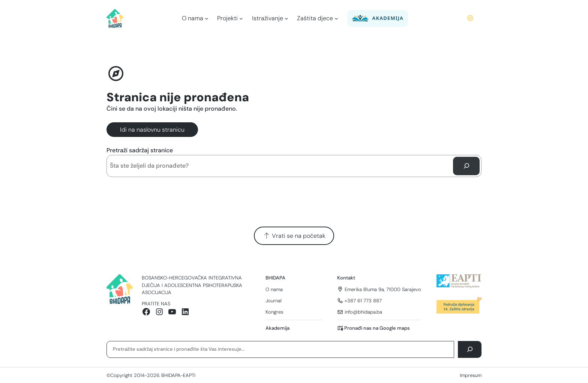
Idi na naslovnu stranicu (152, 130)
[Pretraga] (466, 166)
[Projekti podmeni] (241, 18)
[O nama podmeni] (207, 18)
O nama (274, 289)
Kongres (274, 312)
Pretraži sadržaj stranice (140, 150)
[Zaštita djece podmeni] (336, 18)
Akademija (277, 328)
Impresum (471, 375)
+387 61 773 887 (363, 301)
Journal (274, 301)
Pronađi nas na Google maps (377, 328)
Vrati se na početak (294, 236)
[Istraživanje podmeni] (286, 18)
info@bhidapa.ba (363, 312)
